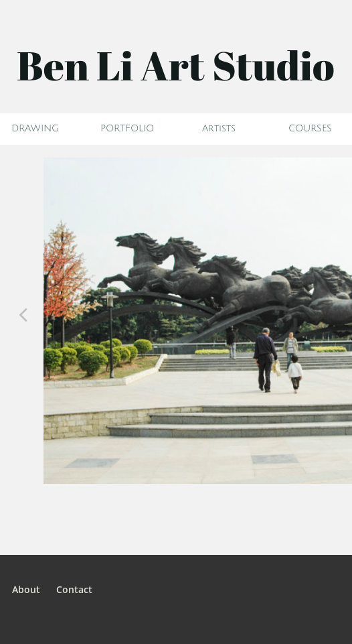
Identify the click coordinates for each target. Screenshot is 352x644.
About (26, 589)
